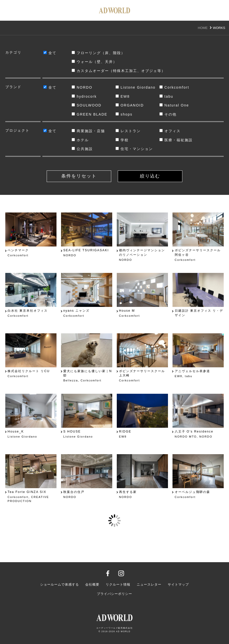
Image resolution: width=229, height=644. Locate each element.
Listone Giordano (136, 87)
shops (124, 114)
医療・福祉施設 (176, 140)
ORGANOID (130, 105)
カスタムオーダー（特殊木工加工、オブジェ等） (114, 71)
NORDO (82, 87)
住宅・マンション (134, 149)
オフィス (170, 131)
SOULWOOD (87, 105)
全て (50, 53)
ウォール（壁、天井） (94, 62)
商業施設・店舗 (88, 131)
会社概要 (92, 585)
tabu (166, 96)
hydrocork (84, 96)
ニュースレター (149, 585)
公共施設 (82, 149)
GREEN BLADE (90, 114)
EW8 (123, 96)
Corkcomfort (174, 87)
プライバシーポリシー (115, 594)
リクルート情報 (118, 585)
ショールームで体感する (60, 585)
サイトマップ (178, 585)
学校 (122, 140)
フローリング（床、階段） (98, 53)
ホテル (80, 140)
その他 (168, 114)
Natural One (174, 105)
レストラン (128, 131)
